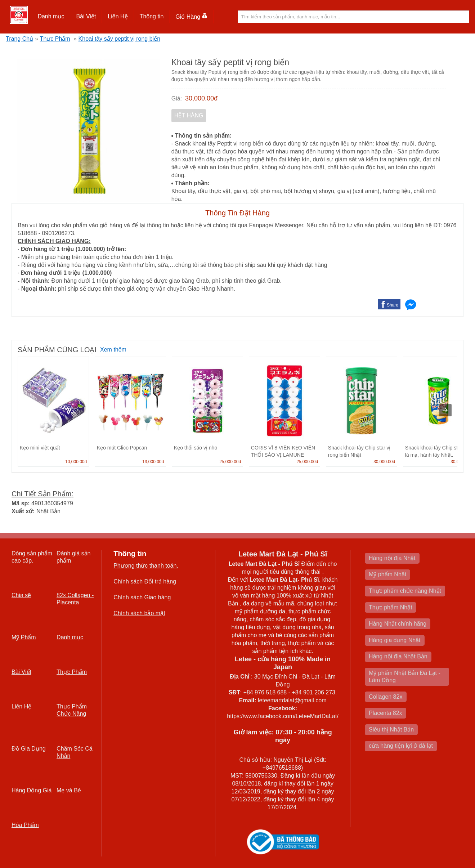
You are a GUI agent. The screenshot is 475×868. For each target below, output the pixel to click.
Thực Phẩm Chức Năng (72, 710)
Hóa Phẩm (25, 825)
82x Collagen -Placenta (75, 599)
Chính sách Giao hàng (142, 597)
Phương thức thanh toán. (146, 566)
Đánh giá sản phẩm (73, 557)
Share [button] (393, 305)
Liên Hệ (118, 16)
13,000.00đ (153, 462)
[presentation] (445, 410)
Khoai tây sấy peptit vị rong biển (119, 39)
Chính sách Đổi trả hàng (145, 581)
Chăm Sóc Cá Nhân (75, 752)
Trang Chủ (19, 39)
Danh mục (51, 16)
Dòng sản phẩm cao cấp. (32, 557)
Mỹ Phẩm (24, 637)
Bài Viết (86, 16)
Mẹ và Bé (69, 790)
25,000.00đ (230, 462)
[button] (51, 17)
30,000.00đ (201, 98)
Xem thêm (113, 350)
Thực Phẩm (55, 39)
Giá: (177, 99)
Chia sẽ (21, 595)
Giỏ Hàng (191, 17)
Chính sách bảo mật (139, 613)
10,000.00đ (76, 462)
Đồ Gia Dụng (29, 749)
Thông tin (152, 16)
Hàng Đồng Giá (32, 790)
